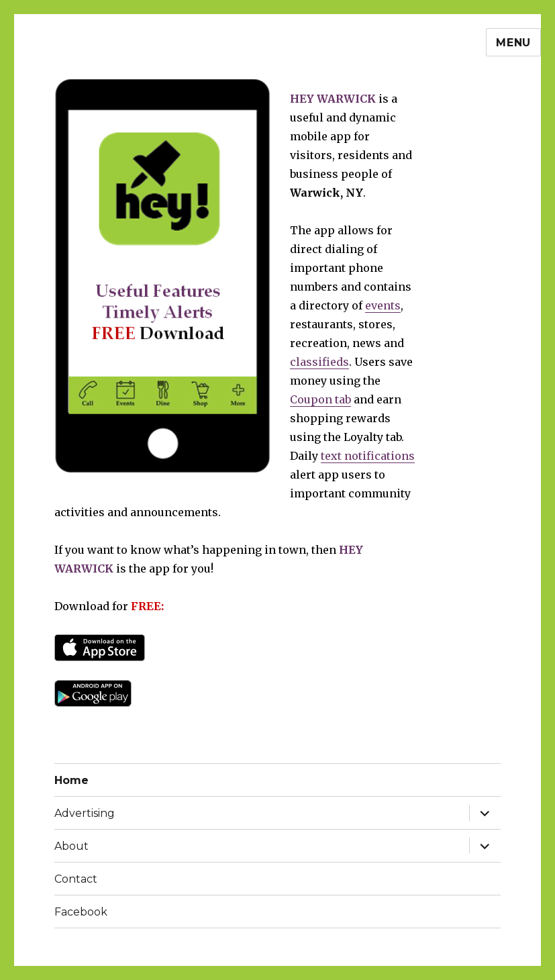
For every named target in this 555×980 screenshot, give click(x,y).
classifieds (319, 362)
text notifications (368, 456)
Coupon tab (320, 399)
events (383, 305)
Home (71, 780)
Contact (76, 879)
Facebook (81, 912)
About (71, 846)
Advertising (85, 813)
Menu (513, 43)
